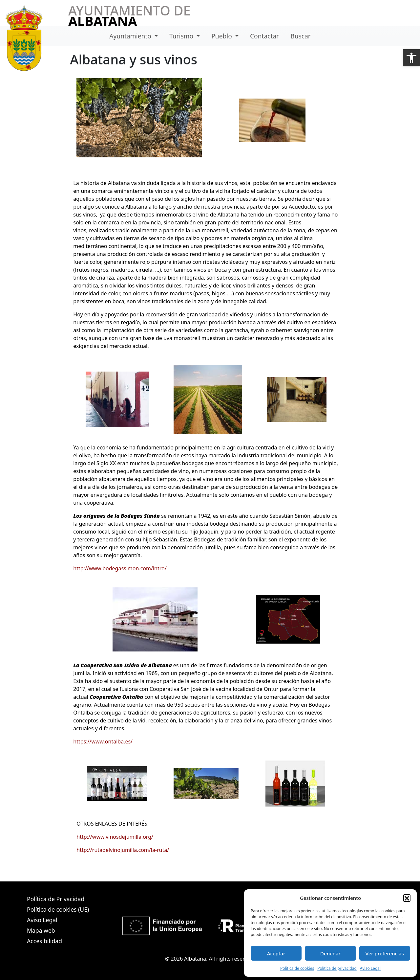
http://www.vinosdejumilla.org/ (115, 837)
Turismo (182, 36)
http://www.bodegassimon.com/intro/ (120, 568)
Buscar (300, 36)
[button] (411, 58)
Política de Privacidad (56, 899)
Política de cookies (297, 968)
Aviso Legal (370, 968)
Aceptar (276, 953)
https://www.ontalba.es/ (103, 741)
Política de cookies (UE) (58, 909)
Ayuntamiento (131, 36)
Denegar (330, 953)
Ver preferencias (385, 953)
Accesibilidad (44, 941)
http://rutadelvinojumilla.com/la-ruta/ (123, 850)
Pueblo (222, 36)
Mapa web (41, 930)
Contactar (264, 36)
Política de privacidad (337, 968)
